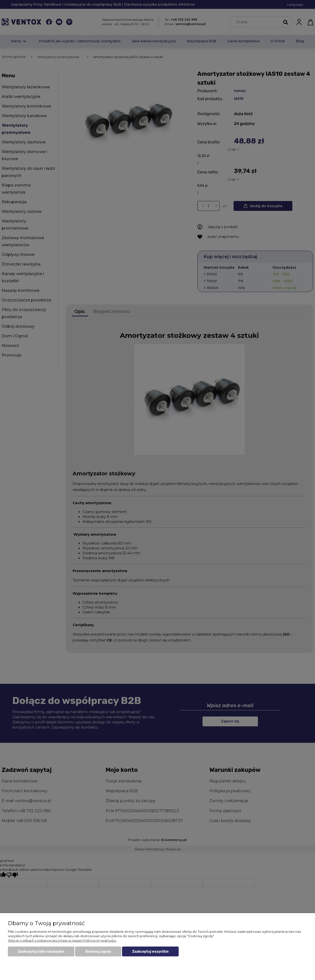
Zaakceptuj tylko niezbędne (41, 952)
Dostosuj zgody (98, 952)
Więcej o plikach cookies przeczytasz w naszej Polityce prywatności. (62, 940)
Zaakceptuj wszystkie (150, 952)
